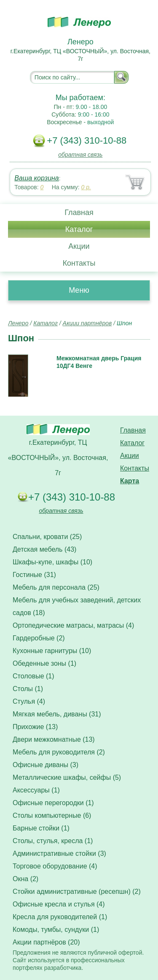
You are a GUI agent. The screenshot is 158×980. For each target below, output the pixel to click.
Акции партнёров (87, 323)
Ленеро (18, 323)
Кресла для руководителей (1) (60, 917)
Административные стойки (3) (59, 853)
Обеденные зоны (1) (44, 663)
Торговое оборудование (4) (55, 866)
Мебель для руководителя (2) (59, 752)
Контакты (79, 263)
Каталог (79, 229)
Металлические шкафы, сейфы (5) (67, 777)
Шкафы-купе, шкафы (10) (52, 562)
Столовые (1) (33, 676)
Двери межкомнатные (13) (54, 739)
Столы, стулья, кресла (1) (53, 841)
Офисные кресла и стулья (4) (59, 904)
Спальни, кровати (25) (47, 537)
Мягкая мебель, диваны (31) (57, 714)
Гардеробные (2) (39, 638)
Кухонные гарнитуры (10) (52, 651)
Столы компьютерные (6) (52, 815)
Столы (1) (28, 689)
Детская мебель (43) (44, 549)
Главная (79, 212)
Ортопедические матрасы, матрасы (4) (73, 625)
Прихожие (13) (35, 727)
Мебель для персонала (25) (56, 587)
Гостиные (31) (34, 575)
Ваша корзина (36, 178)
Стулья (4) (29, 701)
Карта (130, 481)
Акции (79, 246)
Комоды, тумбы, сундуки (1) (56, 930)
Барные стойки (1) (41, 828)
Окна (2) (25, 879)
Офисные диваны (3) (46, 765)
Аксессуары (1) (36, 790)
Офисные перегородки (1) (53, 803)
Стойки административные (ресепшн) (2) (77, 892)
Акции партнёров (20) (46, 942)
